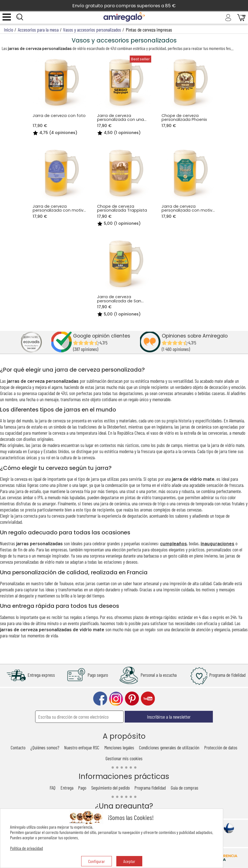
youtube (148, 699)
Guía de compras (185, 788)
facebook (100, 699)
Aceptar (129, 861)
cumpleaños (174, 543)
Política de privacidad (27, 848)
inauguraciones (217, 543)
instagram (116, 699)
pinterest (132, 699)
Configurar (97, 861)
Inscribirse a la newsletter (169, 717)
